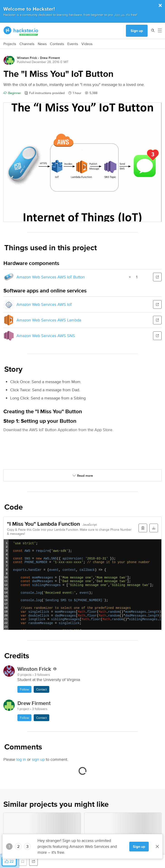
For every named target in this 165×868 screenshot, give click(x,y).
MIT (66, 62)
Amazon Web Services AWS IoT (44, 304)
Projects (10, 44)
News (42, 44)
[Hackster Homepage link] (21, 31)
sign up (38, 759)
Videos (87, 44)
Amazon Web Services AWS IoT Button (51, 277)
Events (73, 44)
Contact (41, 689)
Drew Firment (50, 58)
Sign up (137, 31)
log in (21, 759)
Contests (57, 44)
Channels (27, 44)
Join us (119, 15)
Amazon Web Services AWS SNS (46, 336)
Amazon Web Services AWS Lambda (49, 320)
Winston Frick (27, 58)
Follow (24, 689)
